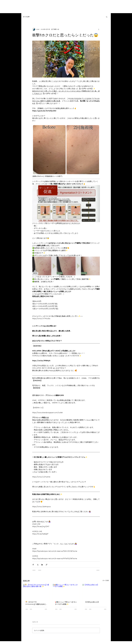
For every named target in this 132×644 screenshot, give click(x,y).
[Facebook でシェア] (33, 565)
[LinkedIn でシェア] (42, 565)
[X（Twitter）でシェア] (38, 565)
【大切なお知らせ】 (92, 602)
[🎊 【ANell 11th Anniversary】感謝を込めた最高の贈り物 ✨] (36, 591)
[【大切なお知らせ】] (96, 591)
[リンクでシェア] (47, 565)
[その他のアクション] (99, 29)
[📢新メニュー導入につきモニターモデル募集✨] (66, 591)
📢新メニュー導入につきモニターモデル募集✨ (66, 603)
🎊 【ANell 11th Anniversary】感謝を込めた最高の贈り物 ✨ (36, 603)
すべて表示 (106, 580)
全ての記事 (26, 17)
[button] (107, 17)
